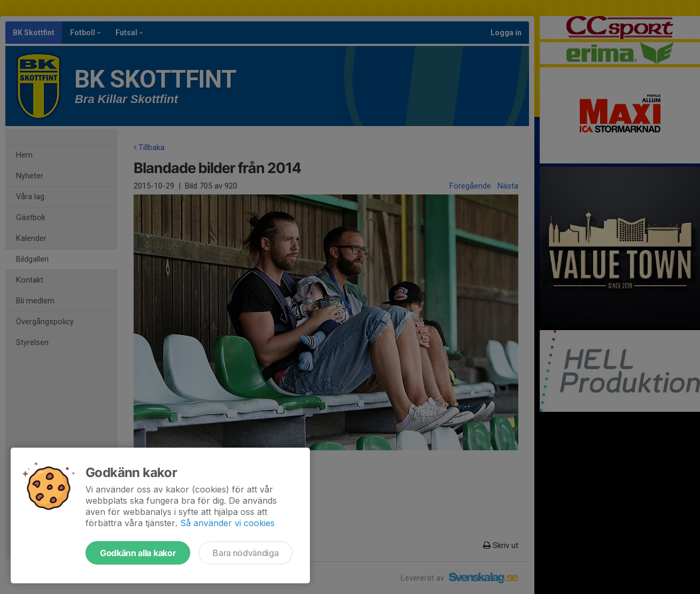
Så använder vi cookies (227, 523)
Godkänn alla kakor (138, 553)
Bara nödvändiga (246, 553)
